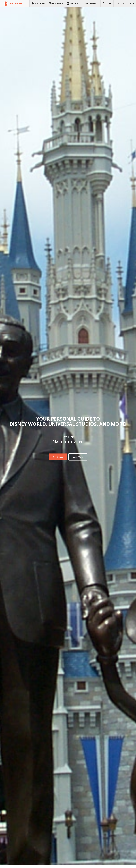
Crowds (72, 3)
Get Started (58, 457)
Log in (131, 3)
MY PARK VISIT (17, 3)
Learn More (78, 457)
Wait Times (38, 3)
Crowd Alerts (90, 3)
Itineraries (56, 3)
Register (120, 3)
